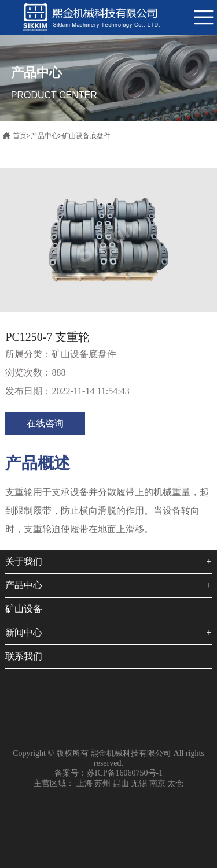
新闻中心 (24, 633)
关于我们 (24, 561)
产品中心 (45, 136)
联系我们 (24, 656)
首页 (20, 136)
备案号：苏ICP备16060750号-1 (108, 773)
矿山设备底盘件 (86, 136)
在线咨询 (45, 423)
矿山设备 (24, 609)
